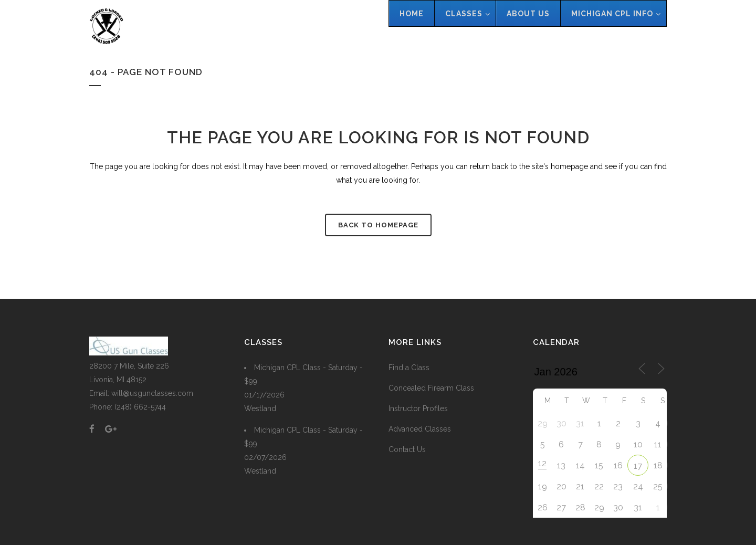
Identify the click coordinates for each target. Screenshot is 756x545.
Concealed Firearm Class (431, 388)
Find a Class (409, 368)
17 (638, 466)
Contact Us (407, 449)
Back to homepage (378, 225)
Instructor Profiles (418, 408)
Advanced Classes (420, 429)
